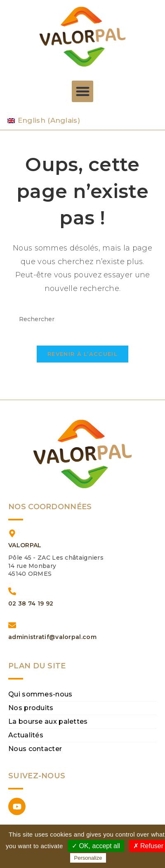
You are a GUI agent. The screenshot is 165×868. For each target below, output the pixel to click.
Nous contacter (35, 749)
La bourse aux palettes (48, 721)
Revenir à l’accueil (82, 354)
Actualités (26, 735)
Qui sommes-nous (40, 694)
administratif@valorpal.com (52, 637)
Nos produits (31, 708)
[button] (83, 92)
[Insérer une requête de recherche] (82, 319)
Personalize (88, 858)
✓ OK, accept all (96, 846)
